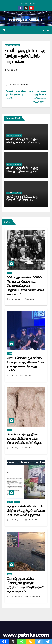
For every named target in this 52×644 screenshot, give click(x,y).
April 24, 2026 (16, 448)
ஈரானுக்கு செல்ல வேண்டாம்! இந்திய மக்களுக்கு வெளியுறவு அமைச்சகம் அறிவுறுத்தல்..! (26, 511)
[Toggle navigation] (48, 30)
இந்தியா (10, 502)
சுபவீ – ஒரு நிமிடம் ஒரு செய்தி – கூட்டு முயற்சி (16, 94)
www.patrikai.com (26, 19)
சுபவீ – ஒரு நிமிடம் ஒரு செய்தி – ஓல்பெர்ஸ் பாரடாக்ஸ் (26, 56)
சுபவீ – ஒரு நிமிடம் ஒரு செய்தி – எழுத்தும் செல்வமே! (22, 200)
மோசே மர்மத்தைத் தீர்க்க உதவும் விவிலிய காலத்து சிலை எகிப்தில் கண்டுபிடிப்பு (24, 439)
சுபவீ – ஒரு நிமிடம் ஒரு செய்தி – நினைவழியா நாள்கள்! (22, 171)
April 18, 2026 (16, 596)
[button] (43, 30)
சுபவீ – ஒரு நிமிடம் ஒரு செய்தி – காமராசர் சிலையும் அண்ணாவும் (25, 142)
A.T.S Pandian (33, 520)
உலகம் (10, 273)
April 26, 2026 (16, 376)
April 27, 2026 (16, 299)
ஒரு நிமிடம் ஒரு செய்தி (12, 45)
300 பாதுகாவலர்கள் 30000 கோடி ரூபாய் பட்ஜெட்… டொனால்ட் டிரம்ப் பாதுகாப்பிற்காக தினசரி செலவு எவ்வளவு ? (26, 286)
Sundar (30, 299)
